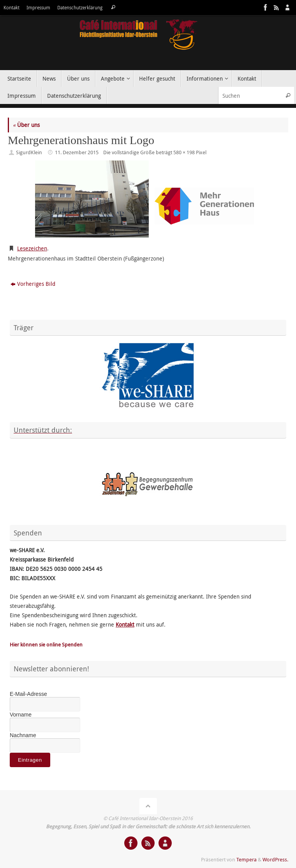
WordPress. (275, 860)
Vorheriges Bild (33, 284)
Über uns (26, 125)
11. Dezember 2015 (77, 152)
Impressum (38, 8)
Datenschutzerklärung (80, 8)
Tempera (247, 860)
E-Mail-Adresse (28, 694)
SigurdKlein (29, 152)
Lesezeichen (32, 248)
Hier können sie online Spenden (46, 645)
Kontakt (11, 8)
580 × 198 (184, 152)
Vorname (21, 715)
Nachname (23, 735)
